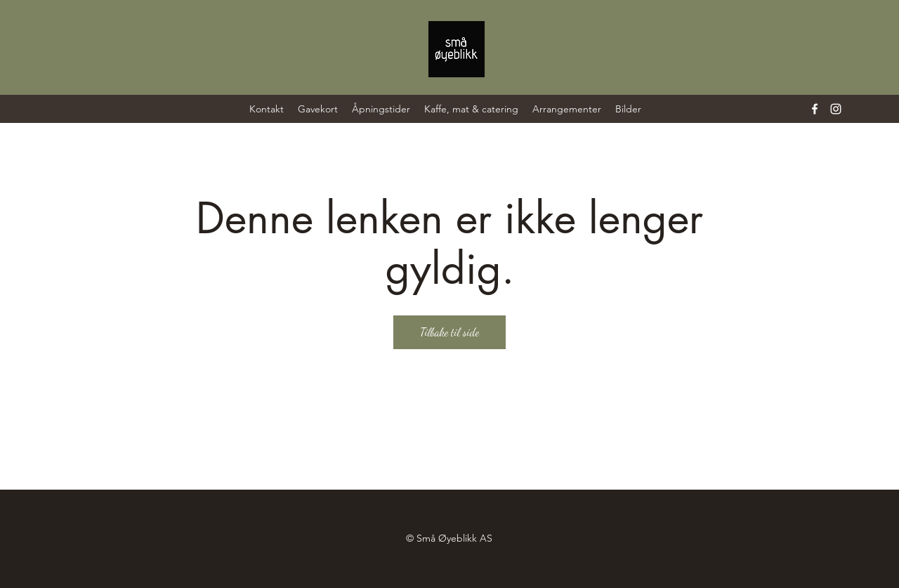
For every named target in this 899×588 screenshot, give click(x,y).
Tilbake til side (449, 332)
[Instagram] (836, 109)
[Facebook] (815, 109)
